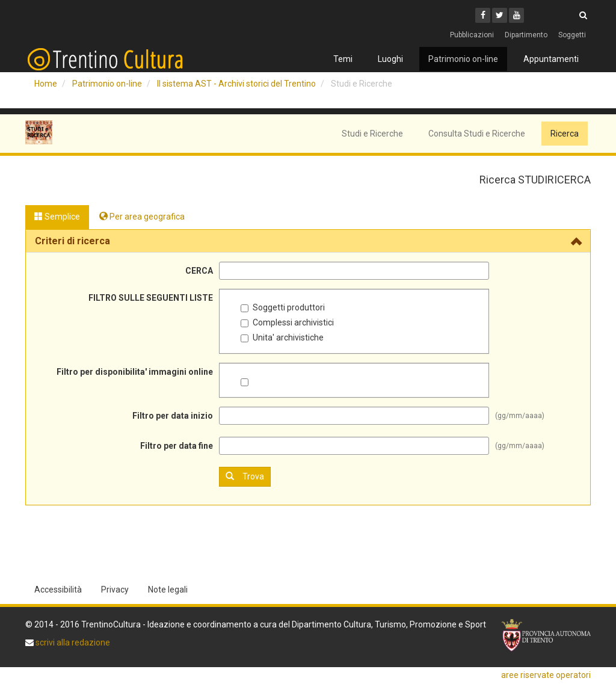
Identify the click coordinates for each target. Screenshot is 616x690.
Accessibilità (58, 590)
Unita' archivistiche (282, 337)
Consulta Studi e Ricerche (477, 134)
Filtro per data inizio (173, 416)
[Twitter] (500, 15)
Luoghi (390, 59)
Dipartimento (526, 35)
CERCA (199, 271)
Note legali (168, 590)
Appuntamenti (551, 59)
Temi (343, 59)
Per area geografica (142, 217)
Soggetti (572, 35)
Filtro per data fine (177, 446)
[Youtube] (516, 15)
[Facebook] (483, 15)
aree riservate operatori (546, 675)
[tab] (308, 241)
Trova (245, 476)
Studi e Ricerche (372, 134)
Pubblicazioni (472, 35)
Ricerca (565, 134)
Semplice (57, 217)
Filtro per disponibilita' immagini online (135, 372)
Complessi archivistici (287, 322)
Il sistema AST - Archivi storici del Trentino (236, 84)
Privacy (115, 590)
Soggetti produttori (283, 307)
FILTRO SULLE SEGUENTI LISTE (151, 298)
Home (46, 84)
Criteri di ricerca (72, 241)
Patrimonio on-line (463, 59)
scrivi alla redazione (72, 642)
